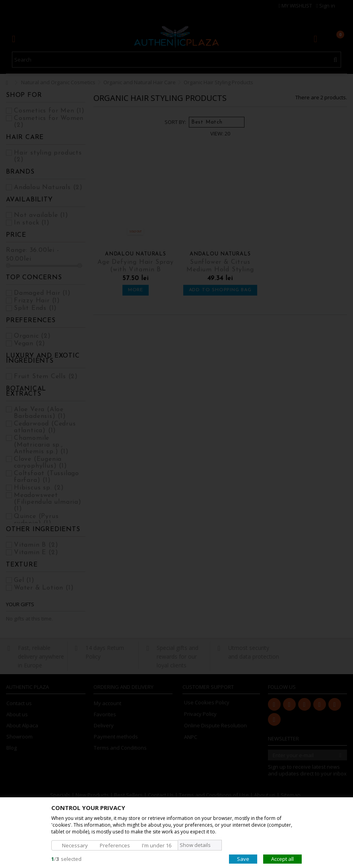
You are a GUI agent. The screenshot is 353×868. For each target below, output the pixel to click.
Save (243, 858)
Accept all (282, 858)
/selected (66, 858)
